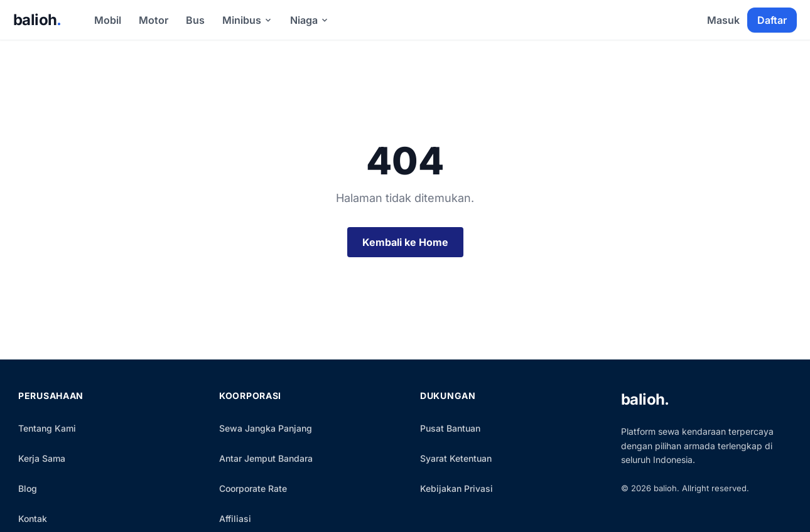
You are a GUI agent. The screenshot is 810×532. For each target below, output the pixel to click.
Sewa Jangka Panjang (266, 428)
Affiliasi (235, 519)
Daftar (772, 20)
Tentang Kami (47, 428)
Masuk (723, 20)
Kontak (33, 519)
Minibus (247, 20)
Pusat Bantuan (450, 428)
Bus (195, 20)
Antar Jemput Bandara (266, 458)
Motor (154, 20)
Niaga (310, 20)
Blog (28, 488)
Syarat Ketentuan (456, 458)
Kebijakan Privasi (456, 488)
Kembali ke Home (405, 242)
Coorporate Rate (253, 488)
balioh (37, 20)
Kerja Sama (42, 458)
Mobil (108, 20)
